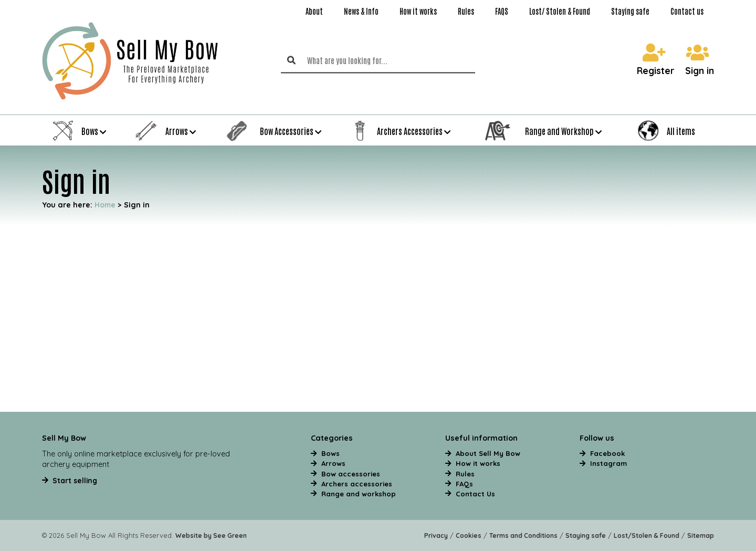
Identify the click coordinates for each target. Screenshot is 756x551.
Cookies (469, 536)
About (314, 11)
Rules (466, 11)
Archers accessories (357, 484)
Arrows (333, 463)
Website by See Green (211, 536)
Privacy (436, 536)
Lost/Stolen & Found (647, 536)
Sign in (700, 60)
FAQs (464, 484)
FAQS (502, 11)
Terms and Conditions (523, 536)
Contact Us (475, 494)
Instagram (608, 463)
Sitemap (701, 536)
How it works (418, 11)
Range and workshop (359, 494)
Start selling (75, 480)
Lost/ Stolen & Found (560, 11)
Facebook (607, 453)
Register (656, 60)
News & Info (361, 11)
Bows (330, 453)
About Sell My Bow (488, 453)
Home (105, 205)
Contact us (687, 11)
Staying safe (630, 11)
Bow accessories (351, 474)
